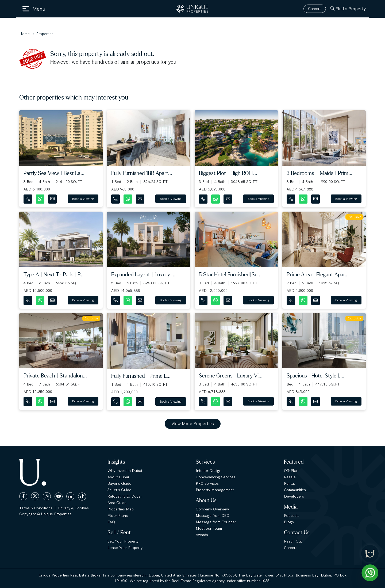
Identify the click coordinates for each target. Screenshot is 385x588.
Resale (290, 477)
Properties (45, 34)
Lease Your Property (125, 548)
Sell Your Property (123, 541)
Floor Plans (118, 516)
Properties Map (121, 509)
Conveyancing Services (215, 477)
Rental (289, 483)
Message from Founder (216, 522)
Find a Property (348, 9)
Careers (315, 9)
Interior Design (209, 471)
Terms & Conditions (36, 508)
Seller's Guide (119, 490)
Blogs (289, 522)
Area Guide (117, 503)
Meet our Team (209, 528)
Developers (294, 496)
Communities (295, 490)
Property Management (215, 490)
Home (24, 34)
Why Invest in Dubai (125, 471)
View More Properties (193, 424)
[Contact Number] (28, 198)
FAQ (111, 522)
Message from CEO (213, 516)
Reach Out (293, 541)
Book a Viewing (83, 199)
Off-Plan (291, 471)
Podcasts (292, 516)
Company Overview (212, 509)
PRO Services (207, 483)
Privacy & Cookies (73, 508)
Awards (202, 535)
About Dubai (118, 477)
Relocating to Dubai (124, 496)
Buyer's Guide (119, 483)
